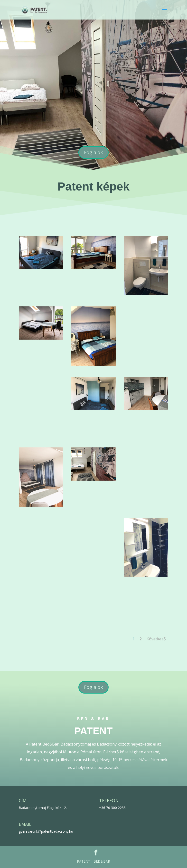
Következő (156, 639)
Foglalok (93, 152)
